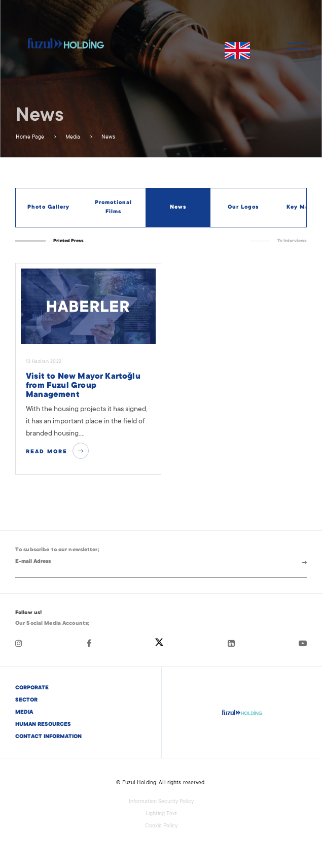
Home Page (30, 138)
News (108, 138)
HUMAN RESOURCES (43, 725)
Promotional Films (113, 208)
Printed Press (68, 241)
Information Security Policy (161, 802)
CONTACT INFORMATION (48, 737)
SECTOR (26, 700)
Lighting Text (161, 814)
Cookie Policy (161, 826)
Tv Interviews (292, 241)
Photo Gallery (48, 208)
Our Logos (243, 208)
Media (72, 138)
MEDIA (24, 713)
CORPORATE (32, 688)
